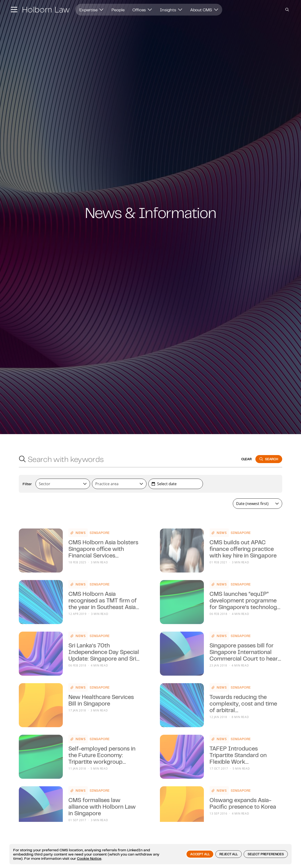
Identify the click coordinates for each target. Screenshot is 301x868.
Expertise (91, 10)
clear (246, 459)
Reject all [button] (228, 854)
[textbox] (61, 484)
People (118, 10)
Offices (142, 10)
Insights (171, 10)
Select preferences (266, 854)
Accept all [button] (200, 854)
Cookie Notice (89, 858)
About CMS (204, 10)
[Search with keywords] (133, 459)
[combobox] (63, 484)
